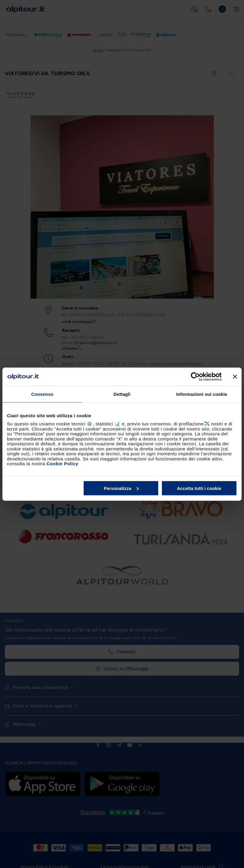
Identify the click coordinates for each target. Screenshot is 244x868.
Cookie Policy (62, 464)
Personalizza (121, 488)
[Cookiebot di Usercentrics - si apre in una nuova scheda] (195, 376)
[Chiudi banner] (235, 376)
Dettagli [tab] (122, 394)
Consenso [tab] (42, 394)
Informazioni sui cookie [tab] (202, 394)
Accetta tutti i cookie (199, 488)
